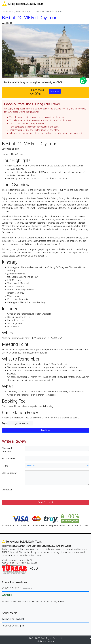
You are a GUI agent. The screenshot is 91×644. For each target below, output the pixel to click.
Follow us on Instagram (13, 626)
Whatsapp (7, 595)
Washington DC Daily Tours (20, 423)
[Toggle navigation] (87, 4)
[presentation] (45, 492)
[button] (9, 51)
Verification (7, 490)
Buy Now (55, 91)
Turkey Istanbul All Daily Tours (23, 4)
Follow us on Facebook (13, 619)
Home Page (8, 11)
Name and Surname (7, 450)
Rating (5, 466)
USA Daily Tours (24, 11)
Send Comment (45, 502)
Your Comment (9, 473)
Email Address (9, 459)
